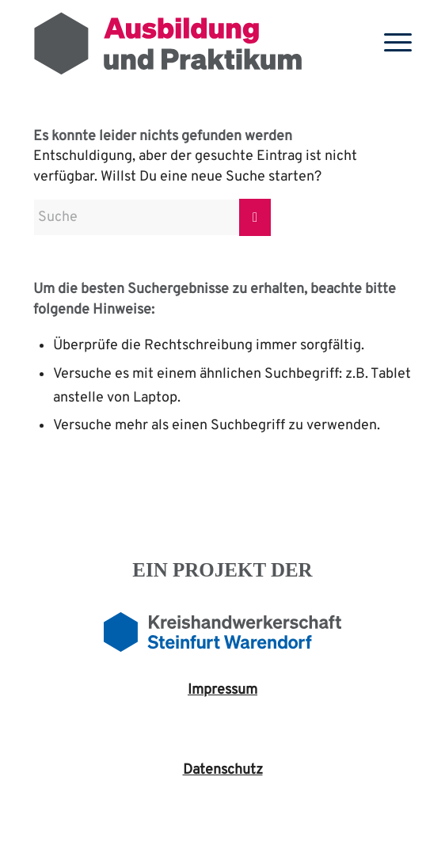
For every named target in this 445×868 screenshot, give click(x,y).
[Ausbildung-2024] (184, 44)
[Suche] (152, 217)
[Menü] (390, 44)
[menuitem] (390, 44)
